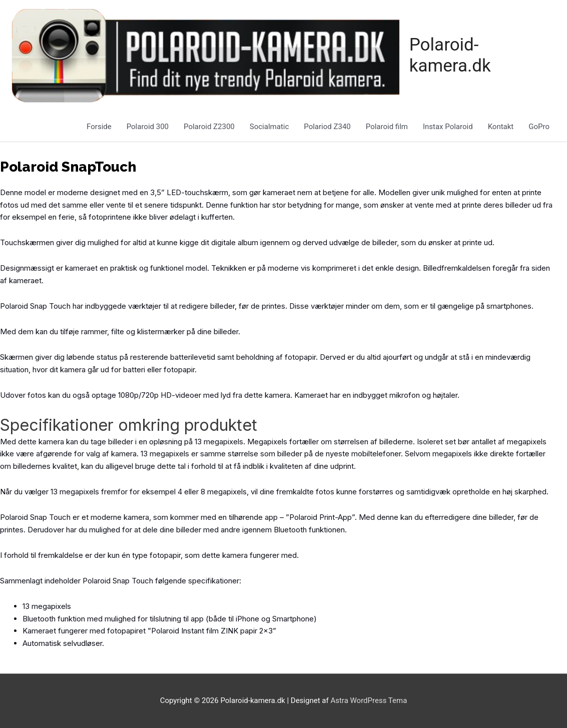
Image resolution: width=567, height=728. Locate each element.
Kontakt (501, 127)
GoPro (539, 127)
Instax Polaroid (448, 127)
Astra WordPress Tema (369, 700)
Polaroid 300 (148, 127)
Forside (99, 127)
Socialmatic (269, 127)
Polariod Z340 (327, 127)
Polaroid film (387, 127)
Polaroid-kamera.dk (450, 55)
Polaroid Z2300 (209, 127)
